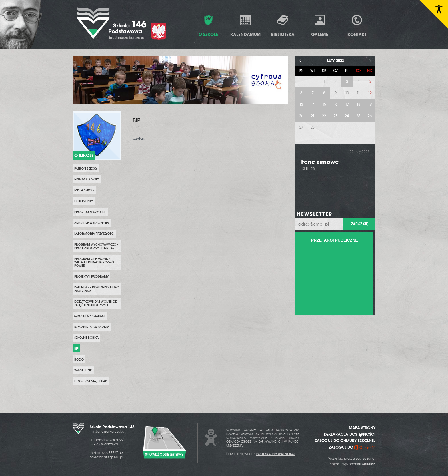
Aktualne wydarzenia (92, 223)
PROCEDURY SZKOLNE (90, 212)
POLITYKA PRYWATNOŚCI (275, 454)
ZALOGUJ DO (352, 447)
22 (324, 116)
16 (336, 104)
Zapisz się (359, 224)
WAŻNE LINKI (83, 370)
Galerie (320, 26)
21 (313, 116)
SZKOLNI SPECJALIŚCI (90, 316)
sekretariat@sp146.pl (106, 457)
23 (335, 116)
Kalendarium (245, 26)
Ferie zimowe (320, 162)
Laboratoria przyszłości (94, 234)
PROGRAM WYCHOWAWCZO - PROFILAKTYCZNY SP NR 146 (96, 246)
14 (313, 104)
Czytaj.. (139, 138)
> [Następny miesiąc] (370, 61)
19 (370, 104)
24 (347, 116)
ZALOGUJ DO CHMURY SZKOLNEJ (345, 441)
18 (358, 104)
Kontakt (357, 26)
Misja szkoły (84, 190)
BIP (76, 348)
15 (324, 104)
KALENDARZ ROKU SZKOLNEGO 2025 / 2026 (97, 289)
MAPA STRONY (362, 428)
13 (301, 104)
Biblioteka (283, 26)
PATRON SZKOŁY (86, 168)
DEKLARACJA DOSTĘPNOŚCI (350, 434)
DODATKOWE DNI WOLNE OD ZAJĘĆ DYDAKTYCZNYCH (96, 303)
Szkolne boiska (86, 338)
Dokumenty (84, 201)
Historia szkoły (87, 179)
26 (370, 116)
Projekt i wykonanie (352, 464)
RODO (79, 359)
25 (358, 116)
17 (347, 104)
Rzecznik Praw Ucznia (92, 327)
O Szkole (208, 26)
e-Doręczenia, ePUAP (91, 381)
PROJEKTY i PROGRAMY (91, 276)
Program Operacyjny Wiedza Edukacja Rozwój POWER (95, 262)
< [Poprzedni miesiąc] (300, 61)
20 (301, 116)
